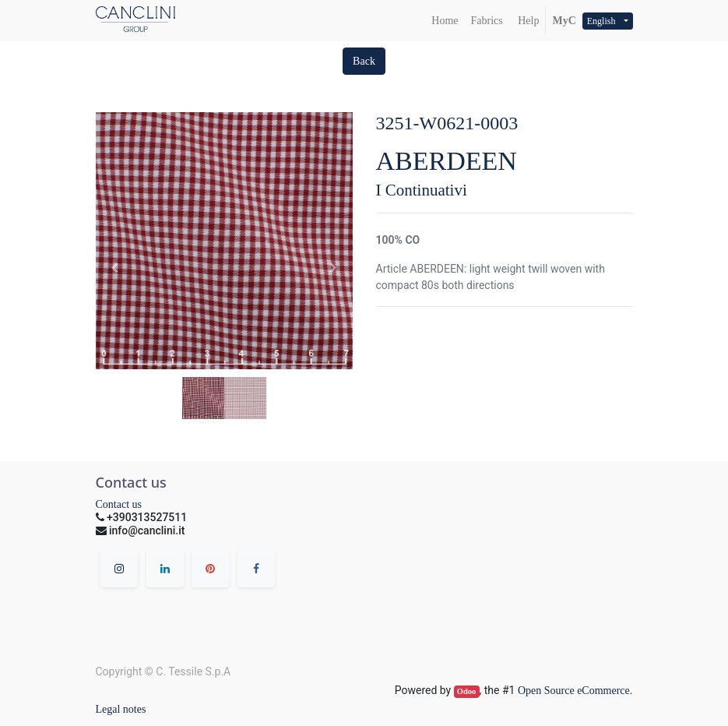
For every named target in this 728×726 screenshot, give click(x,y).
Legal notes (121, 709)
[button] (364, 61)
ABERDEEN (447, 161)
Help (528, 21)
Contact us (119, 504)
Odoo (467, 691)
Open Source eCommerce (574, 691)
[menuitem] (445, 21)
